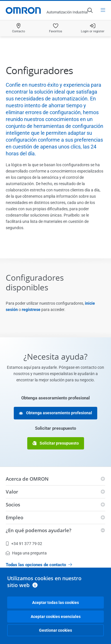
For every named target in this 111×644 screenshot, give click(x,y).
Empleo (14, 517)
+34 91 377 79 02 (24, 544)
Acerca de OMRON (27, 479)
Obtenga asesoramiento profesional (55, 413)
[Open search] (90, 10)
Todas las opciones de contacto (39, 565)
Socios (13, 505)
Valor (12, 492)
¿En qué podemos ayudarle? (39, 530)
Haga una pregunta (26, 553)
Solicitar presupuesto (56, 443)
